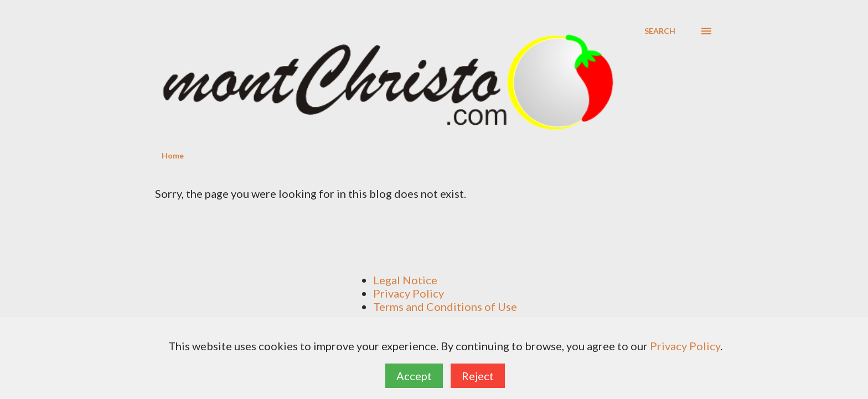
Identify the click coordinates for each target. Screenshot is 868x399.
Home (173, 155)
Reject (478, 376)
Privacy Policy (409, 293)
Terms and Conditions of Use (445, 306)
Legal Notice (405, 280)
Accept (414, 376)
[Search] (660, 31)
